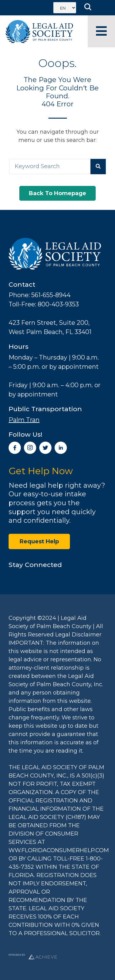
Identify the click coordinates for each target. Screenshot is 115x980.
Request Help (39, 541)
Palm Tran (24, 420)
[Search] (98, 167)
